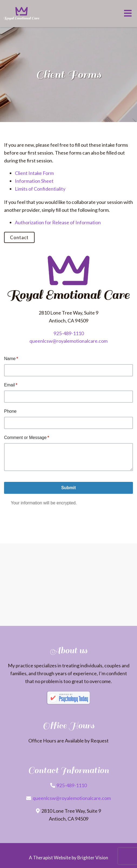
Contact (19, 237)
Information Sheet (34, 181)
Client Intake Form (34, 173)
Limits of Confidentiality (40, 189)
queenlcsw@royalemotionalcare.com (68, 341)
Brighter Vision (93, 858)
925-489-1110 (69, 333)
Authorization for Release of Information (58, 222)
